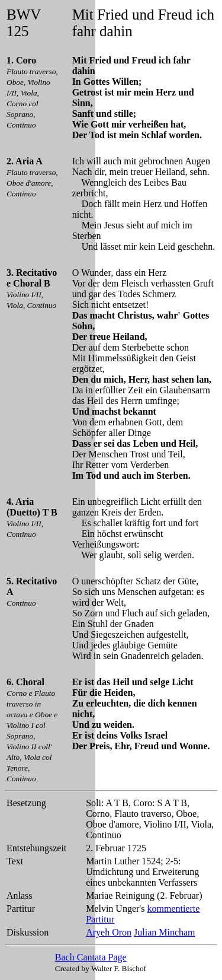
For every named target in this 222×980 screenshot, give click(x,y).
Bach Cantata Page (91, 957)
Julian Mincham (165, 932)
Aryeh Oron (109, 932)
